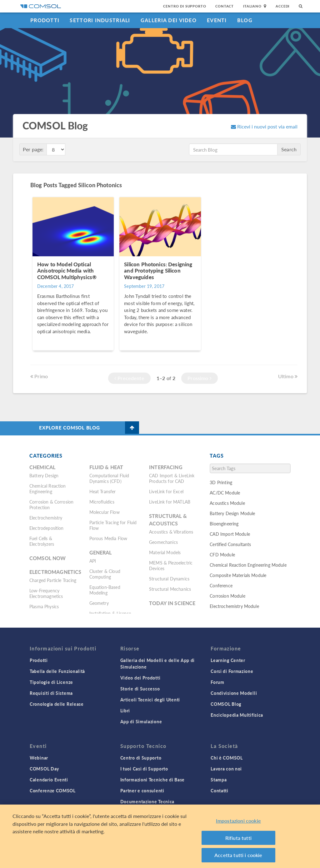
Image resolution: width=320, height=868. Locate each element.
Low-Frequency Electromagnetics (46, 593)
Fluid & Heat (106, 467)
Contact (225, 6)
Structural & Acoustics (168, 520)
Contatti (220, 790)
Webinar (39, 758)
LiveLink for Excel (166, 491)
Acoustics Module (227, 503)
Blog (245, 20)
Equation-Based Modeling (105, 590)
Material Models (165, 552)
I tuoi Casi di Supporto (144, 769)
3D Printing (221, 482)
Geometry (99, 603)
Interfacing (166, 467)
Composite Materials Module (238, 575)
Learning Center (228, 660)
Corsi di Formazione (232, 671)
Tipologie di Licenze (51, 682)
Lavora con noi (226, 769)
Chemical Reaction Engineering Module (248, 565)
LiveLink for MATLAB (170, 502)
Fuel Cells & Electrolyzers (42, 541)
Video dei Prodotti (140, 678)
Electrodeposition (47, 528)
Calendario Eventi (49, 780)
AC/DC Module (225, 493)
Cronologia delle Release (57, 704)
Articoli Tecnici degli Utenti (150, 700)
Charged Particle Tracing (53, 580)
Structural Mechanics (170, 589)
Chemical (42, 467)
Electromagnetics (55, 572)
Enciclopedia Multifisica (237, 715)
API (93, 561)
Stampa (219, 780)
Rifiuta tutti (238, 842)
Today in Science (172, 603)
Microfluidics (102, 502)
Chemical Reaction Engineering (48, 489)
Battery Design (44, 475)
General (101, 552)
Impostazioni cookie (238, 825)
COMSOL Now (48, 558)
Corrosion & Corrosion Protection (51, 504)
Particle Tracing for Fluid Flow (113, 525)
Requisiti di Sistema (51, 693)
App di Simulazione (141, 721)
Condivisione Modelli (234, 693)
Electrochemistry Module (234, 606)
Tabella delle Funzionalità (57, 671)
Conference (221, 585)
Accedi (282, 6)
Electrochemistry (46, 518)
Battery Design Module (232, 513)
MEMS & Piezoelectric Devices (171, 565)
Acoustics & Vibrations (171, 532)
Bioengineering (224, 524)
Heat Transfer (103, 491)
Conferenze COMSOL (53, 790)
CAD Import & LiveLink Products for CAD (172, 478)
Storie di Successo (140, 689)
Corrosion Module (227, 596)
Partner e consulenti (142, 790)
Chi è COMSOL (227, 758)
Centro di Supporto (185, 6)
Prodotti (45, 20)
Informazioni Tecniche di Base (152, 780)
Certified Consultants (230, 544)
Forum (217, 682)
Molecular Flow (105, 512)
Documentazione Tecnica (147, 801)
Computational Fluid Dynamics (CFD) (109, 478)
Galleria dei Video (169, 20)
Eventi (217, 20)
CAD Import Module (230, 534)
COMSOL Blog (226, 704)
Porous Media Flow (108, 538)
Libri (125, 710)
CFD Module (222, 554)
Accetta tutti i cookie (238, 859)
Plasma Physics (44, 606)
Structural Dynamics (169, 579)
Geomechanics (163, 542)
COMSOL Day (44, 769)
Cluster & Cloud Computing (105, 574)
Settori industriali (100, 20)
